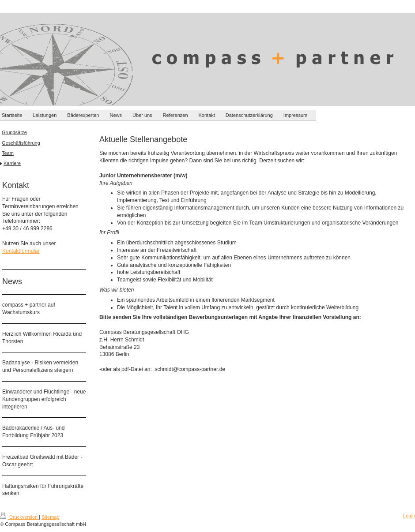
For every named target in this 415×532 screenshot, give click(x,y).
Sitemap (50, 517)
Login (409, 516)
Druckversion (19, 517)
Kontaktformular (21, 251)
